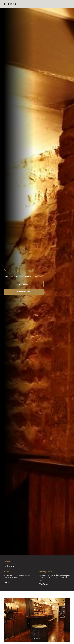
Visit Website (44, 584)
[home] (12, 4)
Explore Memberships (24, 292)
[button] (68, 4)
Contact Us (24, 284)
